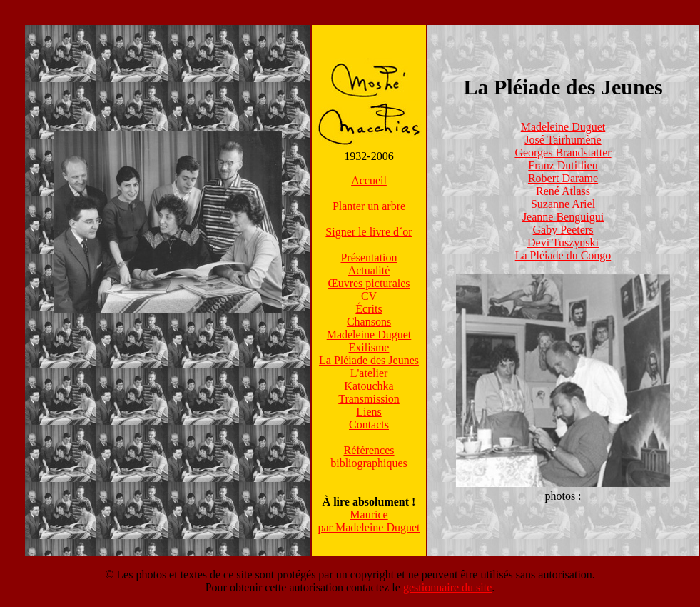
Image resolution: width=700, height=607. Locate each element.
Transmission (369, 399)
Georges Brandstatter (563, 152)
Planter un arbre (369, 206)
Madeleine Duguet (369, 335)
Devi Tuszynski (563, 242)
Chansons (369, 322)
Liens (369, 412)
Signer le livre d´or (369, 232)
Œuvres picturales (369, 283)
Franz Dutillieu (563, 165)
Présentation (369, 257)
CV (369, 296)
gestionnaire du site (447, 587)
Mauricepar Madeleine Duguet (369, 521)
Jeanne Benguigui (563, 217)
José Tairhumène (563, 140)
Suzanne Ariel (563, 204)
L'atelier (369, 373)
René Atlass (563, 191)
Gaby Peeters (563, 230)
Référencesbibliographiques (369, 457)
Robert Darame (563, 178)
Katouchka (369, 386)
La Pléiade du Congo (563, 255)
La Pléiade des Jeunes (369, 360)
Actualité (369, 270)
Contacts (369, 425)
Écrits (369, 309)
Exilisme (369, 347)
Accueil (369, 180)
